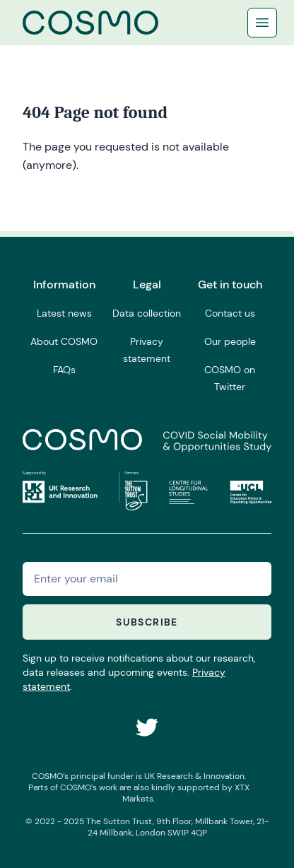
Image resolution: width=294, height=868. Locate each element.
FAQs (64, 370)
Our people (230, 341)
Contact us (230, 313)
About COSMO (64, 341)
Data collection (147, 313)
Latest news (64, 313)
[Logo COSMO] (90, 23)
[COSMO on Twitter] (147, 727)
